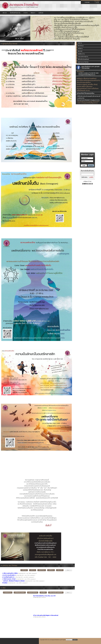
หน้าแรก (5, 13)
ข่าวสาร (26, 13)
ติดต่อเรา (33, 13)
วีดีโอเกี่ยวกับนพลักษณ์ (83, 59)
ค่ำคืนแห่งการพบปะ (20, 592)
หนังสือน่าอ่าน (81, 54)
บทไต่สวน (51, 570)
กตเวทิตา (43, 592)
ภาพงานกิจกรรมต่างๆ (83, 57)
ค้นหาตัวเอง (42, 570)
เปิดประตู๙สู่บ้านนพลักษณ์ (56, 592)
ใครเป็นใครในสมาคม (15, 13)
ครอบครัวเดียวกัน (33, 592)
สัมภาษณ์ (60, 570)
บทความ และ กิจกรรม (83, 62)
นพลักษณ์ (41, 13)
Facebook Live (8, 592)
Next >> (68, 570)
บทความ (33, 570)
